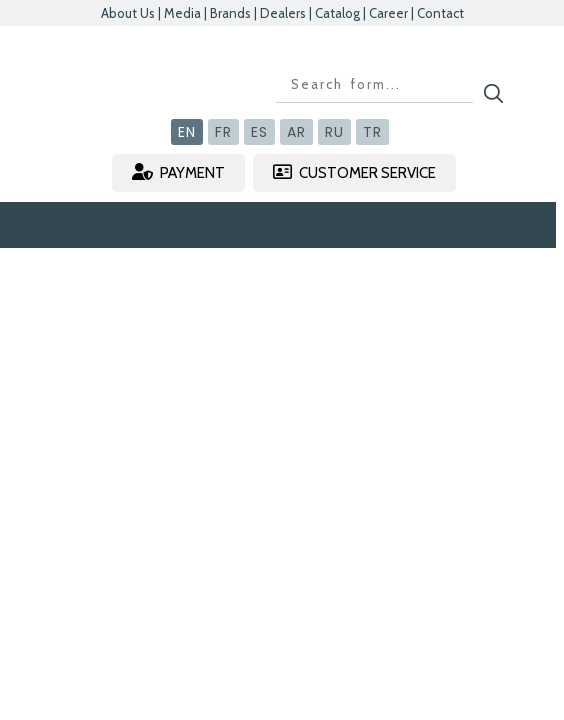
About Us (128, 13)
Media (182, 13)
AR (296, 132)
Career (388, 13)
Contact (440, 13)
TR (372, 132)
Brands (230, 13)
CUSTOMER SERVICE (354, 172)
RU (334, 132)
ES (259, 132)
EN (187, 132)
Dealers (283, 13)
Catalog (337, 13)
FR (223, 132)
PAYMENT (178, 172)
